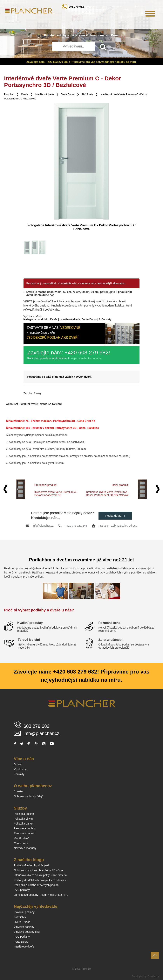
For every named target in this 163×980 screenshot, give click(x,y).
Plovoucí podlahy (24, 912)
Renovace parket (24, 833)
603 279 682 (76, 7)
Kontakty (19, 774)
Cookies (19, 791)
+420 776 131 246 (76, 526)
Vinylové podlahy (24, 927)
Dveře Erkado (22, 922)
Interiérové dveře (45, 94)
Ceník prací (21, 843)
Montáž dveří (22, 838)
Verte (39, 316)
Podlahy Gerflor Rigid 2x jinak (32, 865)
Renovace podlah (24, 828)
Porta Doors (21, 942)
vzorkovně (101, 35)
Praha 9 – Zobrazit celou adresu (118, 526)
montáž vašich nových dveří (73, 377)
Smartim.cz (153, 976)
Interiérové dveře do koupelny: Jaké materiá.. (41, 875)
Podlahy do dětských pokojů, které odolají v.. (41, 880)
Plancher (9, 94)
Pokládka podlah (24, 814)
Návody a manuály (25, 848)
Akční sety (87, 94)
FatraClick (20, 917)
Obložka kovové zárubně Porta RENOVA (38, 870)
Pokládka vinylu (23, 819)
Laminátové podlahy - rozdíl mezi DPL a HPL (41, 895)
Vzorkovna (20, 769)
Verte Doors (68, 94)
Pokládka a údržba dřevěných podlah (36, 885)
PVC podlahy (22, 890)
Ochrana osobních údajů (29, 796)
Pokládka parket (24, 824)
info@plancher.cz (43, 526)
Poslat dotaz (115, 516)
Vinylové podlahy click (27, 932)
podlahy (61, 35)
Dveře (25, 94)
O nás (17, 764)
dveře (74, 35)
